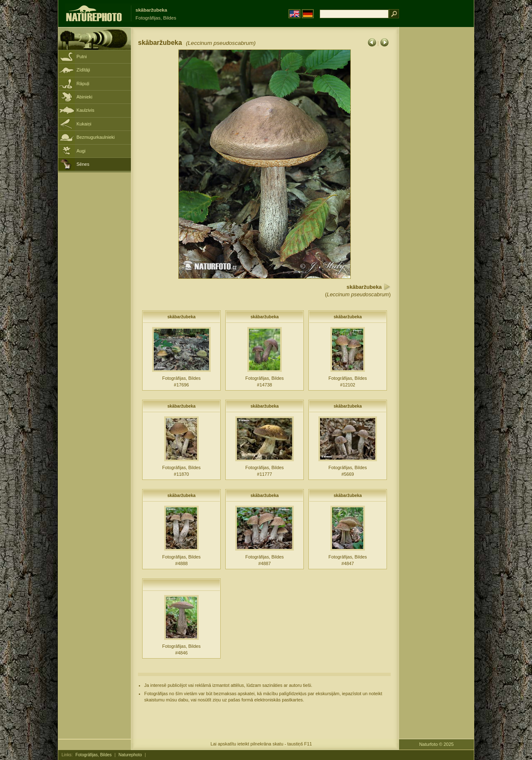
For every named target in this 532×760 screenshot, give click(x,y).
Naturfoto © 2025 (437, 744)
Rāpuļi (83, 84)
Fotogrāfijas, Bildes (94, 755)
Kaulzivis (85, 110)
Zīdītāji (83, 70)
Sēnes (83, 164)
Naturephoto (130, 755)
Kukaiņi (84, 124)
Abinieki (84, 97)
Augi (81, 151)
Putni (82, 57)
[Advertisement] (436, 160)
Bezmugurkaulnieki (96, 137)
